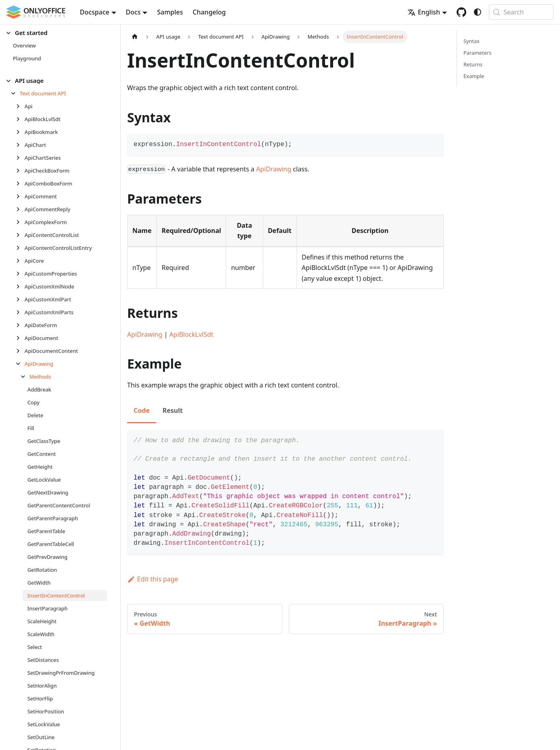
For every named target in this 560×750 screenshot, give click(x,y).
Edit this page (153, 579)
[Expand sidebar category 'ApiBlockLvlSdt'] (20, 119)
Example (474, 76)
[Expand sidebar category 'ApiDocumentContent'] (20, 351)
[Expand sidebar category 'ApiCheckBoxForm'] (20, 171)
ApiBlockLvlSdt (191, 334)
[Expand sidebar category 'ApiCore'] (20, 261)
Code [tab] (142, 410)
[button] (57, 33)
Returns (473, 64)
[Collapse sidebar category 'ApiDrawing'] (20, 364)
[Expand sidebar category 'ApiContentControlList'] (20, 235)
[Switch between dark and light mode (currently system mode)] (478, 12)
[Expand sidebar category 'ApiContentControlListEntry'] (20, 248)
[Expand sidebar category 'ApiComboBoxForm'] (20, 183)
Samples (170, 12)
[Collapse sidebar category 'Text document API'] (15, 93)
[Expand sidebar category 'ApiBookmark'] (20, 132)
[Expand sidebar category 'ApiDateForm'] (20, 325)
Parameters (478, 53)
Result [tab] (173, 410)
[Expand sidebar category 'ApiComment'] (20, 196)
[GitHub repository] (461, 12)
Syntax (471, 41)
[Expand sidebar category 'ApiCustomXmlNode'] (20, 286)
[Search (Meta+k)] (521, 12)
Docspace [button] (95, 12)
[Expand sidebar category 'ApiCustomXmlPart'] (20, 299)
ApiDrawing (274, 169)
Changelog (209, 12)
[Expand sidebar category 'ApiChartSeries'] (20, 158)
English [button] (424, 12)
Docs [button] (133, 12)
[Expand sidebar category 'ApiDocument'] (20, 338)
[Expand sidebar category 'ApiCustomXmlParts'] (20, 312)
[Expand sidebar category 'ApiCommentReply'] (20, 209)
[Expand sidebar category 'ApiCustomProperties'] (20, 274)
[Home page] (135, 37)
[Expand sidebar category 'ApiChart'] (20, 145)
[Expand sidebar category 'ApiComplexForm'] (20, 222)
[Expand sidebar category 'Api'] (20, 106)
